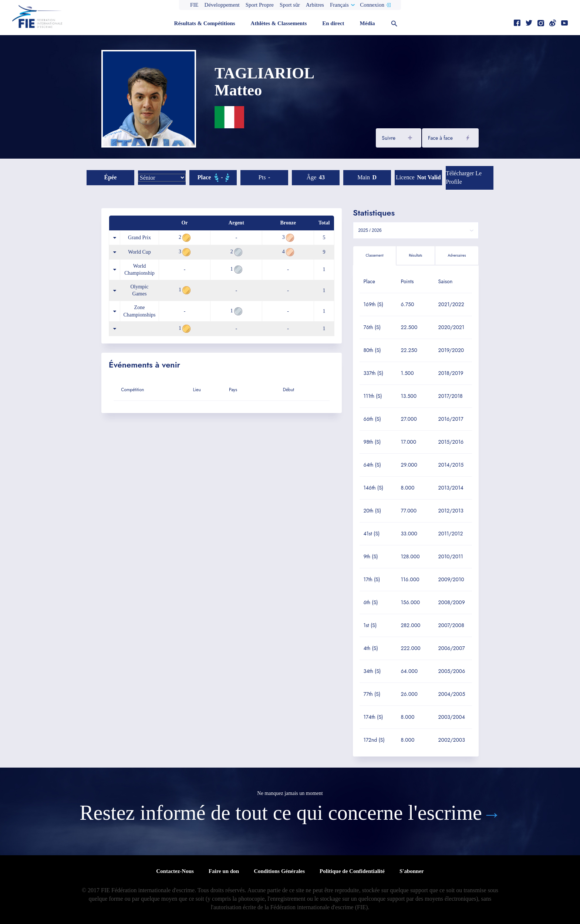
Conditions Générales (279, 871)
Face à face (440, 138)
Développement (222, 5)
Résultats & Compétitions (205, 23)
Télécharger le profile (464, 177)
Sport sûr (290, 5)
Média (367, 23)
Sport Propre (260, 5)
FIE (194, 5)
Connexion (372, 5)
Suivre (389, 138)
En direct (333, 23)
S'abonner (412, 871)
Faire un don (224, 871)
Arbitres (315, 5)
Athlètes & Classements (279, 23)
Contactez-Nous (175, 871)
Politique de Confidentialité (352, 871)
